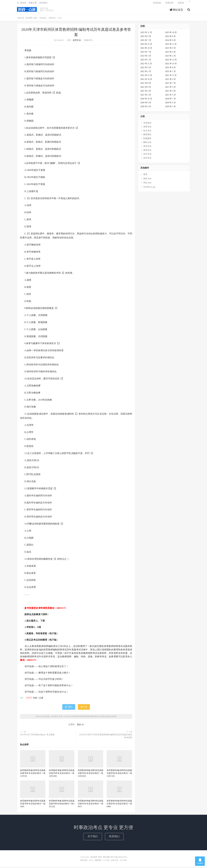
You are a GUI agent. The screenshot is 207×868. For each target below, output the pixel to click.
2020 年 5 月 (171, 104)
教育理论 (147, 136)
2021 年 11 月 (171, 76)
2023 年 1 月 (146, 61)
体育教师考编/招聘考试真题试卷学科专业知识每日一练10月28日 (62, 774)
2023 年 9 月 (171, 49)
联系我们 (114, 838)
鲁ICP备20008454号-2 (119, 858)
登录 (145, 176)
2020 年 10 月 (146, 100)
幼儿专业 (147, 132)
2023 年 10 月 (146, 49)
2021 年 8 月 (146, 84)
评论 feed (147, 184)
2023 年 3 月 (146, 57)
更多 (79, 726)
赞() (69, 708)
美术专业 (147, 147)
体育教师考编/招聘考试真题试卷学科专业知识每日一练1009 (33, 805)
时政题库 (147, 140)
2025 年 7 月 (146, 41)
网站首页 (176, 11)
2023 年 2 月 (171, 57)
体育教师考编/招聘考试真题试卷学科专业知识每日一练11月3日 (33, 774)
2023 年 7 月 (146, 53)
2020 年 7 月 (171, 100)
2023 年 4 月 (171, 53)
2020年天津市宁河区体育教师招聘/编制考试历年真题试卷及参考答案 (106, 737)
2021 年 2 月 (146, 96)
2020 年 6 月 (146, 104)
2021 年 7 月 (171, 84)
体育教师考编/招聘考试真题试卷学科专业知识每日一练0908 (119, 805)
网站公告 (147, 143)
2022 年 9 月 (146, 69)
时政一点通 (38, 699)
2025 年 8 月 (171, 37)
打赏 (84, 708)
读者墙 (181, 4)
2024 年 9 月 (171, 41)
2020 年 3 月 (171, 108)
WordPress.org (149, 188)
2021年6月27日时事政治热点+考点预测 (37, 736)
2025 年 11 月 (146, 34)
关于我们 (93, 838)
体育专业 (52, 19)
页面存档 (169, 4)
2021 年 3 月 (171, 92)
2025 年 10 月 (171, 34)
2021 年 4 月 (146, 92)
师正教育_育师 (27, 10)
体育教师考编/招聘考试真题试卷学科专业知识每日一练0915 (91, 805)
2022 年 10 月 (171, 65)
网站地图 (106, 858)
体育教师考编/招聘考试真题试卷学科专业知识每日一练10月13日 (119, 774)
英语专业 (147, 151)
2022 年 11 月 (146, 65)
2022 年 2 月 (146, 73)
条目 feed (147, 180)
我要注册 (33, 4)
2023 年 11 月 (171, 45)
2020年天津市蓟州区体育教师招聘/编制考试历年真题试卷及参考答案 (90, 717)
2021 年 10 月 (146, 80)
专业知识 (43, 19)
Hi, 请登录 (22, 4)
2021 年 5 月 (171, 88)
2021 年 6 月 (146, 88)
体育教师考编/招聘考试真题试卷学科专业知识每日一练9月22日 (62, 805)
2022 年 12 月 (171, 61)
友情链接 (157, 4)
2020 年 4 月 (146, 108)
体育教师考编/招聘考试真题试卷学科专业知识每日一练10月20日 (91, 774)
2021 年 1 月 (171, 96)
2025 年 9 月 (146, 37)
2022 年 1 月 (171, 73)
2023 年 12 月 (146, 45)
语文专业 (147, 155)
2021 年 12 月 (146, 76)
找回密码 (43, 4)
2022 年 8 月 (171, 69)
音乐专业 (147, 159)
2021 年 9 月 (171, 80)
